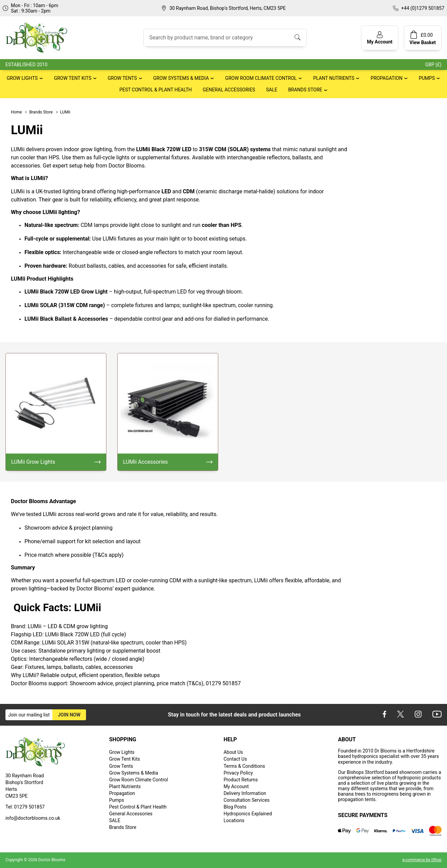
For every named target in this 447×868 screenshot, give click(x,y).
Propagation (386, 78)
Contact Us (235, 759)
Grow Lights (22, 78)
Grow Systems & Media (181, 78)
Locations (234, 820)
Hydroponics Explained (248, 814)
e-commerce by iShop (422, 860)
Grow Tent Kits (73, 78)
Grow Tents (122, 78)
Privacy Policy (238, 773)
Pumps (427, 78)
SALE (272, 90)
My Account (236, 786)
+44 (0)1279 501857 (423, 8)
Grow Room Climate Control (261, 78)
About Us (233, 752)
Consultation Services (247, 800)
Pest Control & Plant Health (156, 90)
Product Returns (241, 780)
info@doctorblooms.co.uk (33, 818)
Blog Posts (235, 807)
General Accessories (229, 90)
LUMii (63, 112)
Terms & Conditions (244, 766)
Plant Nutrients (334, 78)
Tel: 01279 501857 (25, 807)
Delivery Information (245, 793)
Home (16, 112)
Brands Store (305, 90)
